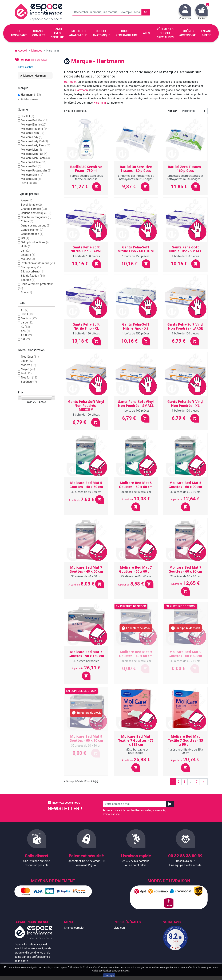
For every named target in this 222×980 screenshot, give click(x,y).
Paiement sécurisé (125, 944)
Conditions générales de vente (132, 936)
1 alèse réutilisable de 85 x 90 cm (185, 751)
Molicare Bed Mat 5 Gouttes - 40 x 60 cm (86, 485)
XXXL (26, 335)
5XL (25, 339)
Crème (27, 221)
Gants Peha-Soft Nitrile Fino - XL (86, 326)
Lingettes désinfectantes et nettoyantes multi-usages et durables (185, 179)
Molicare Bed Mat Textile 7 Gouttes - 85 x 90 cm (185, 740)
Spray (26, 292)
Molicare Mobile (34, 162)
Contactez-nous (123, 953)
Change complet (34, 209)
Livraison (119, 928)
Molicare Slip (31, 179)
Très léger (30, 357)
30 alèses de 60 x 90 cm (185, 492)
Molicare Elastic (34, 125)
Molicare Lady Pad (34, 141)
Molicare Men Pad (34, 154)
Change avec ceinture (77, 940)
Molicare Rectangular (36, 171)
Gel (25, 238)
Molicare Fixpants (35, 129)
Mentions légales (124, 932)
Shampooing (31, 267)
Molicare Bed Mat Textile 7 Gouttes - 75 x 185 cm (136, 740)
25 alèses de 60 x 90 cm (185, 576)
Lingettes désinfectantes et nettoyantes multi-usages (136, 177)
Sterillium (29, 183)
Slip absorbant (33, 272)
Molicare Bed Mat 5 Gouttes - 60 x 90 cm (185, 485)
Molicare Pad (31, 166)
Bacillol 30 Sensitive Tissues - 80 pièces (136, 169)
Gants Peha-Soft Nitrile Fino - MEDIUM (136, 249)
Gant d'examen (32, 230)
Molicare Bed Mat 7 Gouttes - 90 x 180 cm (86, 654)
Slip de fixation (33, 276)
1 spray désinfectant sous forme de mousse (86, 177)
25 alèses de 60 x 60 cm (136, 576)
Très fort (29, 378)
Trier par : (172, 111)
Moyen (28, 369)
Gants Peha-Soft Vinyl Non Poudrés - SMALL (136, 404)
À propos (119, 940)
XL (25, 327)
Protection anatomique (38, 263)
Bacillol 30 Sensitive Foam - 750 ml (86, 169)
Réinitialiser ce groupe (29, 99)
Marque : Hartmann (35, 76)
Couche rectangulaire (36, 217)
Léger (27, 361)
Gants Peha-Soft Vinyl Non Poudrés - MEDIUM (86, 406)
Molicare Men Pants (35, 158)
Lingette (28, 255)
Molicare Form (33, 133)
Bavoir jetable (31, 205)
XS (25, 310)
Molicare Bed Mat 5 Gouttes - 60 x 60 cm (136, 485)
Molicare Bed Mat (35, 120)
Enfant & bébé (73, 953)
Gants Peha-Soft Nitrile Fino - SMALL (185, 249)
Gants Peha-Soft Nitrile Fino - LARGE (86, 249)
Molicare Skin (32, 175)
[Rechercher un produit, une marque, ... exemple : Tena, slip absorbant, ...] (111, 12)
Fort (26, 373)
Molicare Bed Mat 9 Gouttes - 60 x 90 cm (86, 738)
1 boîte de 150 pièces (86, 256)
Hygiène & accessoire (77, 957)
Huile (26, 246)
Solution (28, 280)
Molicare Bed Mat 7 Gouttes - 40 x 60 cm (86, 569)
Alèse (27, 200)
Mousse (28, 259)
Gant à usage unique (36, 226)
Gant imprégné (32, 234)
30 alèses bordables (86, 661)
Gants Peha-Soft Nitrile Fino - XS (136, 326)
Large (27, 323)
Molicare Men (31, 150)
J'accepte (109, 975)
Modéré (28, 365)
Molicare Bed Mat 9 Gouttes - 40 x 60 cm (136, 654)
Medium (29, 318)
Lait (25, 251)
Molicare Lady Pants (36, 145)
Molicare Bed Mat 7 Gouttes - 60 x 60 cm (136, 569)
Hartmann (31, 95)
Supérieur (29, 382)
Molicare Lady (32, 137)
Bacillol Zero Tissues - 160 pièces (185, 169)
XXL (25, 331)
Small (27, 314)
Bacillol (27, 116)
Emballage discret (125, 949)
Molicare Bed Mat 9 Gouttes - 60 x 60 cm (185, 654)
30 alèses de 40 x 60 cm (86, 492)
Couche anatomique (36, 213)
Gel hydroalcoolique (35, 242)
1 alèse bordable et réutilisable (136, 751)
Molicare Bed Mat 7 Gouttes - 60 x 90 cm (185, 569)
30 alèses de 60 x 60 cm (136, 492)
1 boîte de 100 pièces (185, 333)
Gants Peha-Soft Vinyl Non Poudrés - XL (185, 404)
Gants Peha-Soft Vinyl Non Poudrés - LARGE (185, 326)
